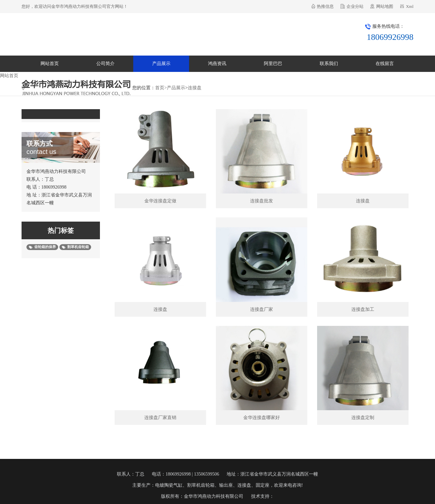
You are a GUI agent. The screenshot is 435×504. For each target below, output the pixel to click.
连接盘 (195, 88)
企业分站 (355, 6)
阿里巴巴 (273, 64)
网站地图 (385, 6)
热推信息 (325, 6)
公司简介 (105, 64)
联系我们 (329, 64)
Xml (410, 6)
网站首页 (50, 64)
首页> (161, 88)
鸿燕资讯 (217, 64)
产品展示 (161, 64)
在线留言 (385, 64)
